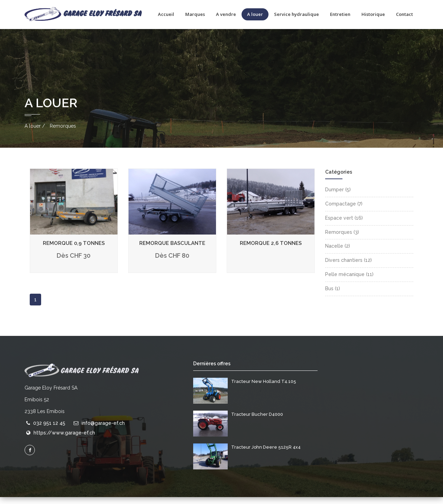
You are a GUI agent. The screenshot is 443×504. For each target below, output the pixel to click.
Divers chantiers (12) (348, 267)
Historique (373, 14)
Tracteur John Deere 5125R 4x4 (266, 454)
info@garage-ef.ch (103, 430)
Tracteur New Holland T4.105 (264, 388)
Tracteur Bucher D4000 (257, 421)
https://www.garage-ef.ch (64, 440)
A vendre (226, 14)
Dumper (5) (338, 197)
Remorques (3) (342, 239)
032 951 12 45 (49, 430)
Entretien (340, 14)
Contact (404, 14)
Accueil (166, 14)
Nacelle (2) (338, 253)
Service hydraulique (296, 14)
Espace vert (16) (344, 225)
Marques (195, 14)
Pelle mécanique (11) (349, 282)
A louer (255, 14)
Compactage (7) (344, 211)
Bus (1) (333, 295)
